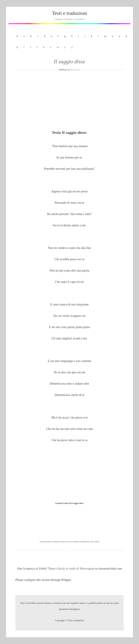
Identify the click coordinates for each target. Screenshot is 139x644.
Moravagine (75, 70)
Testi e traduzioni (69, 13)
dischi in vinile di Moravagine (76, 569)
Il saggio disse (70, 61)
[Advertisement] (69, 102)
